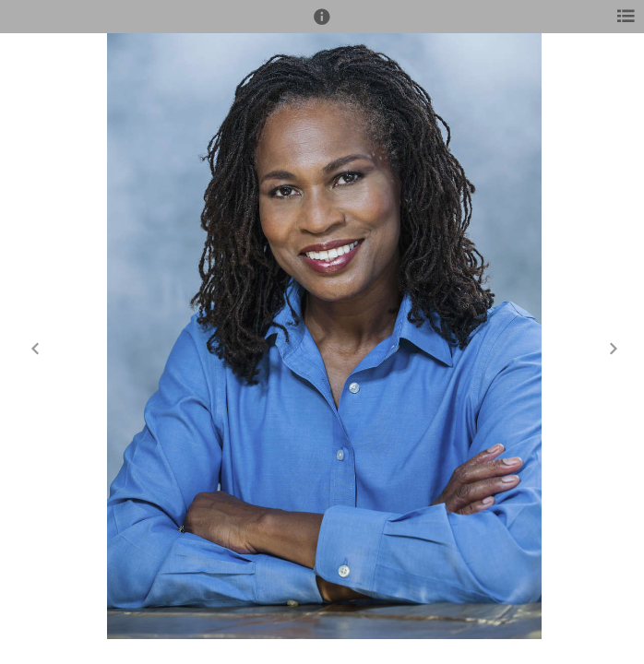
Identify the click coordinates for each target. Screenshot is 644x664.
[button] (322, 25)
